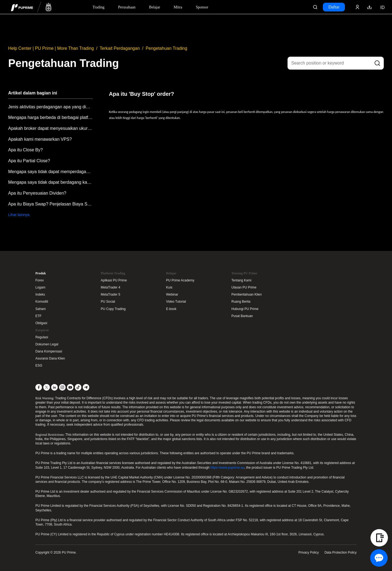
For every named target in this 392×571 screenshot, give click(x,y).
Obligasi (41, 323)
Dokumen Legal (47, 344)
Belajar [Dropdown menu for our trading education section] (155, 7)
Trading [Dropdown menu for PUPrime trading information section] (99, 7)
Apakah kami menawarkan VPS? (40, 139)
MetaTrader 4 (111, 287)
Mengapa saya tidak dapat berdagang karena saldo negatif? (50, 182)
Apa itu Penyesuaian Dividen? (37, 193)
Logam (40, 287)
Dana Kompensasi (49, 351)
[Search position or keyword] (336, 63)
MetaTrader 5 (111, 294)
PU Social (108, 302)
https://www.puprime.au (227, 468)
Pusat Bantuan (242, 316)
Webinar (172, 294)
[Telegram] (86, 387)
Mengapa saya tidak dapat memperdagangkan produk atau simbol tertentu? (50, 172)
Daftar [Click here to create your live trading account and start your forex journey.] (334, 7)
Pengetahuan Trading (166, 48)
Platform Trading (113, 273)
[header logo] (31, 7)
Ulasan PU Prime (244, 287)
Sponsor (202, 7)
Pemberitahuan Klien (246, 294)
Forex (40, 280)
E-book (171, 309)
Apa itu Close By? (25, 150)
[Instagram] (62, 387)
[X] (47, 387)
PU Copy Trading (113, 309)
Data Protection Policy (341, 552)
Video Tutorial (176, 302)
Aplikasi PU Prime (114, 280)
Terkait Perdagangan (120, 48)
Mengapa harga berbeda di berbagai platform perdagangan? (50, 117)
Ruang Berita (241, 302)
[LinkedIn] (54, 387)
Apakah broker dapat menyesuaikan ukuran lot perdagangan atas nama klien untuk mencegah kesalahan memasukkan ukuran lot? (50, 128)
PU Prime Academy (180, 280)
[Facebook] (39, 387)
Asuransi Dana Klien (50, 358)
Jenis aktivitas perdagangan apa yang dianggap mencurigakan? (50, 107)
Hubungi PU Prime (245, 309)
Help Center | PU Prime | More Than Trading (51, 48)
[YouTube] (70, 387)
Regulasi (42, 337)
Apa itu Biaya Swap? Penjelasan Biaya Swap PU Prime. (50, 204)
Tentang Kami (241, 280)
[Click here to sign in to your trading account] (357, 7)
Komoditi (42, 302)
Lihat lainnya (19, 215)
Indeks (40, 294)
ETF (39, 316)
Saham (41, 309)
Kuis (169, 287)
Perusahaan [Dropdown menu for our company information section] (127, 7)
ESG (39, 366)
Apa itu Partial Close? (29, 161)
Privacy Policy (309, 552)
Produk (41, 273)
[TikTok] (78, 387)
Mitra (178, 7)
